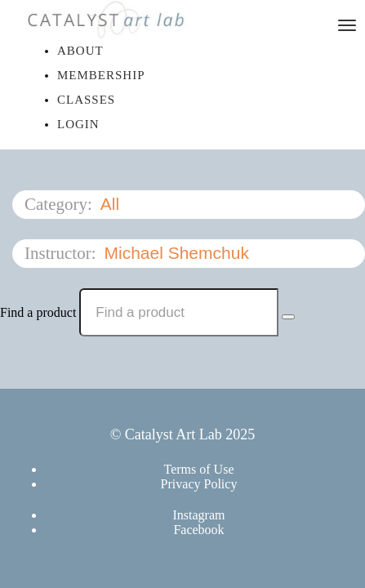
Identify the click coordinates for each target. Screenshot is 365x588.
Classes (86, 100)
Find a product (38, 312)
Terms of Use (199, 469)
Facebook (198, 530)
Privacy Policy (199, 484)
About (80, 51)
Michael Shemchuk (178, 253)
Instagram (199, 515)
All (112, 204)
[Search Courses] (288, 317)
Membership (101, 75)
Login (78, 124)
